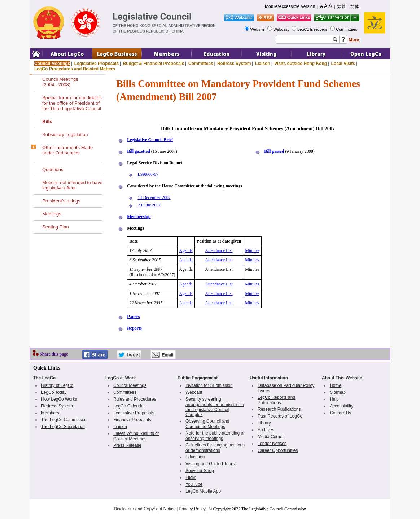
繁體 (341, 6)
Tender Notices (272, 444)
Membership (139, 217)
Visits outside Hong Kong (301, 64)
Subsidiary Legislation (65, 134)
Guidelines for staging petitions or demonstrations (215, 448)
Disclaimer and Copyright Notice (145, 509)
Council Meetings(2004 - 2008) (60, 82)
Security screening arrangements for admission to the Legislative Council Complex (215, 407)
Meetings (52, 214)
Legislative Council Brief (150, 140)
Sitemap (338, 392)
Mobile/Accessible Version (290, 6)
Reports (134, 328)
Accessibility (342, 406)
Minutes (252, 250)
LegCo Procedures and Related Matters (75, 69)
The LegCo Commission (64, 420)
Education (195, 457)
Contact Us (340, 413)
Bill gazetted (139, 151)
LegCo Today (54, 392)
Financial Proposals (132, 420)
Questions (53, 169)
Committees (347, 29)
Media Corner (271, 437)
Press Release (127, 445)
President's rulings (61, 201)
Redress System (234, 64)
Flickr (191, 477)
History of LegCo (57, 385)
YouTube (194, 484)
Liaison (263, 64)
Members (50, 413)
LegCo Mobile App (203, 491)
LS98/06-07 (148, 174)
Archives (266, 430)
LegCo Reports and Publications (276, 400)
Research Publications (279, 409)
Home (336, 385)
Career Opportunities (278, 450)
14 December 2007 (154, 197)
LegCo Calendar (129, 406)
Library (264, 423)
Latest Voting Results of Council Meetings (136, 436)
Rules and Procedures (135, 399)
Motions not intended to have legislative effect (72, 185)
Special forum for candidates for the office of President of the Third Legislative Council (72, 103)
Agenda (186, 250)
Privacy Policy (192, 509)
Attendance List (219, 250)
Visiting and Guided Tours (210, 464)
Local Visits (343, 64)
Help (334, 399)
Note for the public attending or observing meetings (215, 436)
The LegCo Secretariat (63, 427)
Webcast (281, 29)
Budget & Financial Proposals (154, 64)
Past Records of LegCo (280, 416)
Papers (133, 317)
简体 (355, 6)
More (354, 40)
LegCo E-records (313, 29)
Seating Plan (56, 227)
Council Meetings (52, 64)
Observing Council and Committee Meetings (207, 424)
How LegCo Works (59, 399)
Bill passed (274, 151)
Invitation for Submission (209, 385)
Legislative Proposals (97, 64)
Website (258, 29)
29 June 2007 (149, 205)
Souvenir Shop (200, 471)
